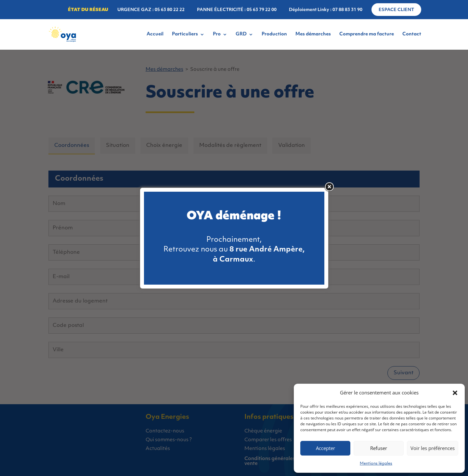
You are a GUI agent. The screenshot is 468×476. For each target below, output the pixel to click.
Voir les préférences (433, 448)
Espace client (396, 10)
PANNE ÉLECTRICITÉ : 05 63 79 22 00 (237, 10)
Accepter (325, 448)
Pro (217, 34)
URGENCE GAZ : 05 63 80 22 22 (151, 10)
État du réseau (88, 10)
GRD (241, 34)
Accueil (155, 34)
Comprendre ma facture (367, 34)
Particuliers (185, 34)
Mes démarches (313, 34)
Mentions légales (376, 464)
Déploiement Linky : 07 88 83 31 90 (326, 10)
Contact (412, 34)
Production (274, 34)
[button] (455, 393)
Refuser (379, 448)
